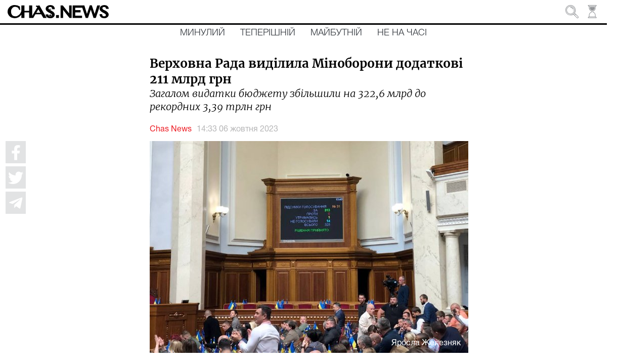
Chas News (171, 129)
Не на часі (402, 33)
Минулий (203, 33)
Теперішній (268, 33)
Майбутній (336, 33)
